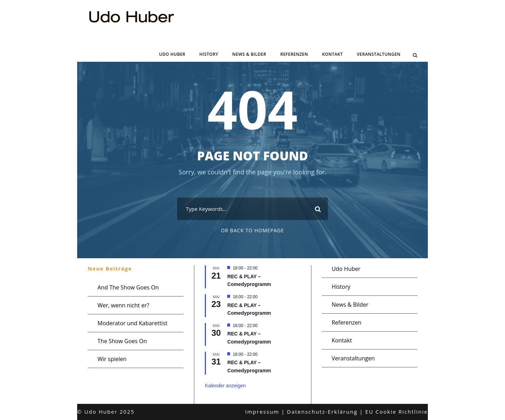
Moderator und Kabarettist (132, 323)
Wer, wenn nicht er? (123, 305)
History (209, 54)
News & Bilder (249, 54)
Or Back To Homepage (252, 230)
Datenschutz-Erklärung (322, 412)
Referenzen (294, 54)
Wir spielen (112, 359)
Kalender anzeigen (225, 386)
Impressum (262, 412)
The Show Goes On (122, 341)
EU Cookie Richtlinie (397, 412)
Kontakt (332, 54)
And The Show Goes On (128, 287)
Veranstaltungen (379, 54)
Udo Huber (172, 54)
